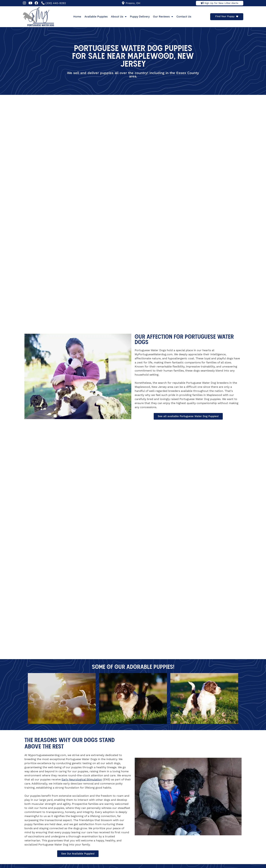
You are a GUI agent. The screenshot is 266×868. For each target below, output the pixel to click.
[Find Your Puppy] (237, 17)
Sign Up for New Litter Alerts (221, 3)
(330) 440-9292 (56, 3)
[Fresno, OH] (123, 3)
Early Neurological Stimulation (82, 779)
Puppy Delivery (140, 17)
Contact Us (184, 17)
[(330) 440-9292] (43, 3)
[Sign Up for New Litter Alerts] (202, 3)
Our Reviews (163, 17)
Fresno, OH (133, 3)
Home (77, 17)
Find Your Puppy (225, 16)
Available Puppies (96, 17)
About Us (119, 17)
